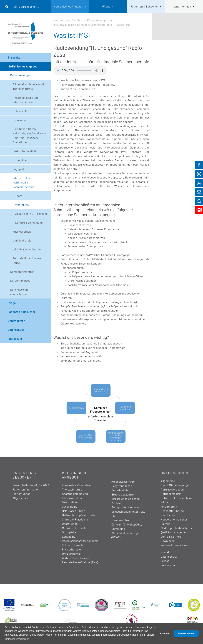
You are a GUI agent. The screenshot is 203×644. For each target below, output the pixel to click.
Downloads (168, 541)
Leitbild (166, 524)
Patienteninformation (26, 489)
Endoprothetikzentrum (126, 507)
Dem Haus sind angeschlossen (20, 292)
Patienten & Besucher (144, 6)
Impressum (15, 339)
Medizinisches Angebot (68, 6)
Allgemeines (20, 498)
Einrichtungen (22, 494)
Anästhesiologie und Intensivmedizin (26, 100)
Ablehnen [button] (165, 633)
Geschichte (168, 515)
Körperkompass (20, 281)
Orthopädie (20, 160)
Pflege (106, 6)
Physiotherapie (22, 231)
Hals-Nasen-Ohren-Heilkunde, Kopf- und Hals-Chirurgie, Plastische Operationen (29, 135)
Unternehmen (182, 6)
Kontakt (166, 552)
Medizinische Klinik (25, 151)
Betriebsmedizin (171, 494)
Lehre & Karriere (171, 536)
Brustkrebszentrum (124, 494)
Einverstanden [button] (186, 633)
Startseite (14, 57)
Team (19, 196)
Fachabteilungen (21, 75)
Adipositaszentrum (123, 481)
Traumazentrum (121, 520)
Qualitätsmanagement (175, 532)
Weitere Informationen (175, 545)
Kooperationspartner (174, 519)
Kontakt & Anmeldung (29, 222)
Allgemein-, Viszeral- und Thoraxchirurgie (28, 86)
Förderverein (169, 506)
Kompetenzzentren (22, 272)
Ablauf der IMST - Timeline (31, 214)
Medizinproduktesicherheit (178, 528)
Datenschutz (16, 330)
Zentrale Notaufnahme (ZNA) (27, 260)
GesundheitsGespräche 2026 (31, 485)
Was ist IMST (23, 205)
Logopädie (19, 169)
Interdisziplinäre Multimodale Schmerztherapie (23, 182)
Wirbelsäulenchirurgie (27, 249)
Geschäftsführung (172, 511)
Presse (165, 561)
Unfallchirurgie (22, 240)
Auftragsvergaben (172, 489)
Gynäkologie (20, 120)
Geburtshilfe (21, 111)
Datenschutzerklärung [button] (17, 639)
